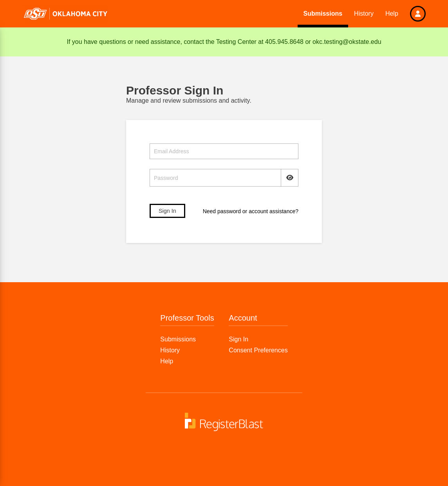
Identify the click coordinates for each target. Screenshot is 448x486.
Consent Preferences (258, 350)
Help (392, 14)
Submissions (323, 14)
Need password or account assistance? (251, 211)
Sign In (238, 339)
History (364, 14)
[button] (418, 14)
